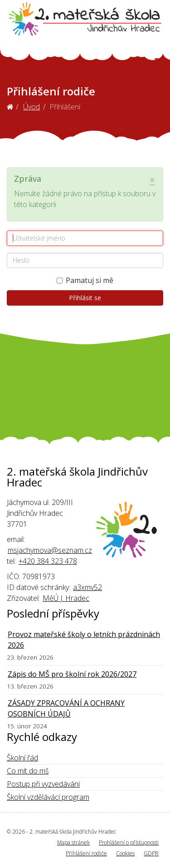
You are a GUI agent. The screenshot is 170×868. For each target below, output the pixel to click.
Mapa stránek (73, 842)
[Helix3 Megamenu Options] (158, 61)
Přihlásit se (85, 298)
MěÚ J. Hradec (66, 598)
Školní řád (22, 758)
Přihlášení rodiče (86, 853)
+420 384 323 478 (48, 561)
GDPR (151, 853)
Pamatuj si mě (85, 280)
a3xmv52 (87, 587)
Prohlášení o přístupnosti (129, 842)
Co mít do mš (28, 771)
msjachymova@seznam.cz (50, 550)
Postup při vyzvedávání (43, 784)
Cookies (125, 853)
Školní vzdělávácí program (48, 797)
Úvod (32, 107)
